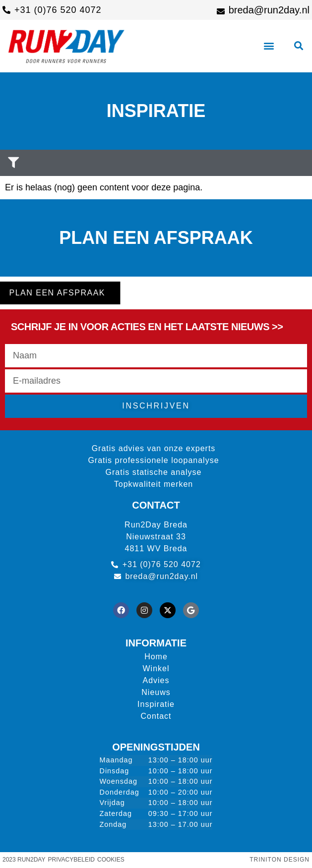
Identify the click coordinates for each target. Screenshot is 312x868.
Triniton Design (280, 860)
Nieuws (156, 692)
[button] (269, 46)
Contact (156, 716)
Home (156, 657)
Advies (156, 680)
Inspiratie (156, 704)
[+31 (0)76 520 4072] (6, 10)
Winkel (156, 668)
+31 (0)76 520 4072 (58, 10)
